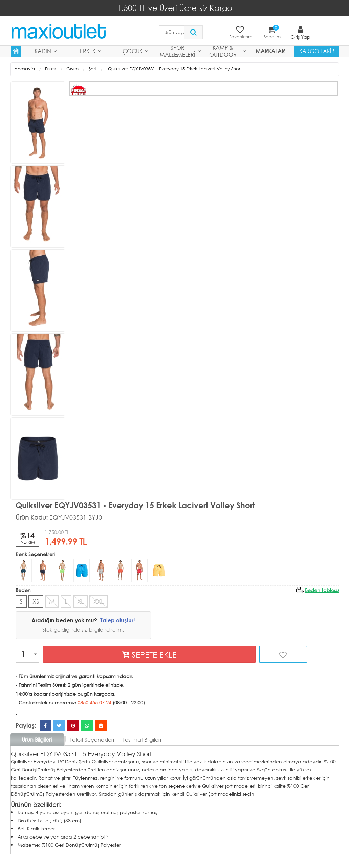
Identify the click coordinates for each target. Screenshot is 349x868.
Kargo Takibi (318, 51)
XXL (99, 601)
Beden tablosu (322, 590)
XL (80, 601)
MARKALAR (270, 51)
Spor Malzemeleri (178, 51)
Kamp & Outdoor (223, 51)
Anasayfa (25, 69)
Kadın (43, 51)
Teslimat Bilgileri (142, 739)
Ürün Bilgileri (37, 739)
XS (36, 601)
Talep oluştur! (117, 620)
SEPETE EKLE (149, 654)
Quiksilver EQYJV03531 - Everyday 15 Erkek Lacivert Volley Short (174, 69)
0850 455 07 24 (94, 702)
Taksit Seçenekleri (92, 739)
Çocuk (133, 51)
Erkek (88, 51)
